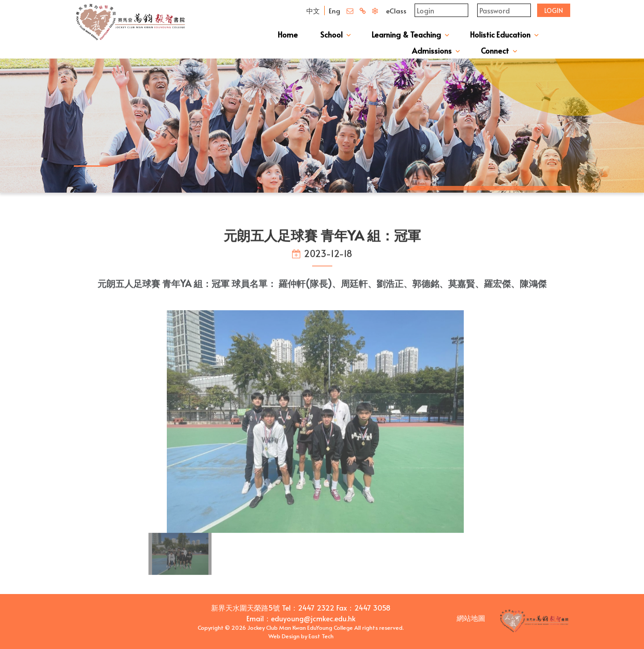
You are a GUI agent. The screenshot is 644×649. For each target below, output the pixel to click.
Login (554, 11)
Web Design (284, 636)
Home (288, 34)
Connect (495, 51)
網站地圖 (471, 618)
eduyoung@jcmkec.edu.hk (313, 618)
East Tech (321, 636)
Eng (335, 11)
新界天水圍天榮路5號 (246, 607)
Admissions (432, 51)
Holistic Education (500, 34)
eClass (396, 11)
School (331, 34)
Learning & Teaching (406, 34)
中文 (313, 11)
